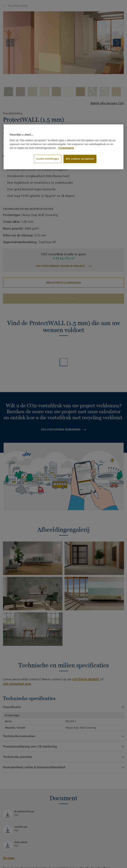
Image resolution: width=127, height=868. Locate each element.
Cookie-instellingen (48, 159)
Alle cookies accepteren (80, 159)
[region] (63, 147)
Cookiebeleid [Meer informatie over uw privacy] (66, 148)
